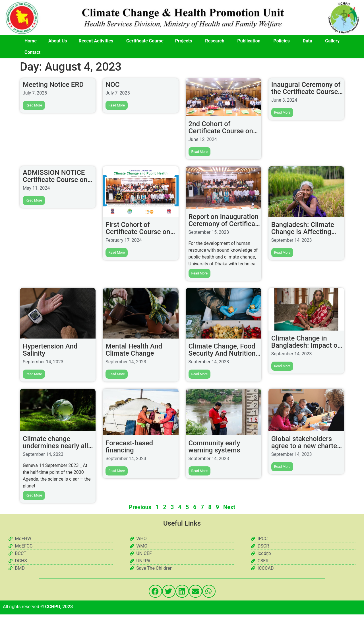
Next (229, 507)
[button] (155, 591)
